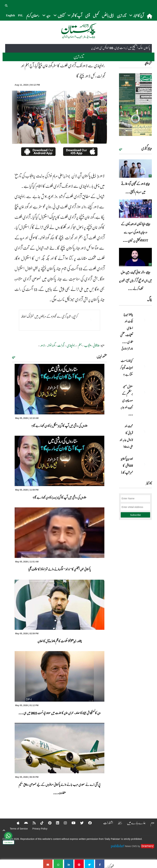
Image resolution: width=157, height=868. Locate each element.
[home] (150, 16)
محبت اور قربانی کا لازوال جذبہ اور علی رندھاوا (126, 436)
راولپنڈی (71, 345)
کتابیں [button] (59, 15)
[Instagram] (63, 823)
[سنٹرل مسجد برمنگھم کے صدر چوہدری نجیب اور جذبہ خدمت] (143, 392)
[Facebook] (88, 823)
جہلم (80, 345)
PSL (21, 15)
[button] (7, 5)
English (10, 15)
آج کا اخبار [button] (136, 15)
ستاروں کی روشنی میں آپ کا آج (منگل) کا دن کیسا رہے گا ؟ (60, 426)
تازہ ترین (121, 15)
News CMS (131, 846)
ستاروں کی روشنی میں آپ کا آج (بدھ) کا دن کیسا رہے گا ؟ (60, 497)
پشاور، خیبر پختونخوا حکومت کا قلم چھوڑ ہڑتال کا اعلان (60, 641)
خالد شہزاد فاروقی (127, 349)
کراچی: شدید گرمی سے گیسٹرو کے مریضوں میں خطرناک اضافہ (49, 316)
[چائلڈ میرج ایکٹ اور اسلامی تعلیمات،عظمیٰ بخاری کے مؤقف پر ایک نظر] (143, 320)
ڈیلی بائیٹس (108, 15)
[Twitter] (80, 823)
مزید (14, 357)
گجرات (61, 345)
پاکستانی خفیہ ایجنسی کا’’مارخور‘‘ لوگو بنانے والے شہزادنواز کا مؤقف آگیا (59, 569)
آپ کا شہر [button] (75, 15)
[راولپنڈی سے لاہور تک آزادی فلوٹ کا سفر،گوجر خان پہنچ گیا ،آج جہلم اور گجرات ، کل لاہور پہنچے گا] (100, 864)
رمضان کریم (33, 15)
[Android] (24, 823)
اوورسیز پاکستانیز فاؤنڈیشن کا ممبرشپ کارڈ (127, 465)
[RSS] (32, 823)
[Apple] (16, 823)
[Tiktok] (40, 823)
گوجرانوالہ (51, 345)
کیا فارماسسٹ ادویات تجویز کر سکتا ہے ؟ (126, 367)
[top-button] (4, 830)
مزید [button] (46, 15)
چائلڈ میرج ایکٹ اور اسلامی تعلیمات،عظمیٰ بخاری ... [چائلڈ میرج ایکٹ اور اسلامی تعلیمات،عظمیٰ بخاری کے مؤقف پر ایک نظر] (126, 328)
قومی (87, 15)
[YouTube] (71, 823)
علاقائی (96, 345)
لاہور (42, 345)
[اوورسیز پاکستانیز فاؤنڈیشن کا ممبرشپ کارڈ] (143, 465)
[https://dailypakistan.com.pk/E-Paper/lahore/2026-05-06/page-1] (135, 105)
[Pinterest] (48, 823)
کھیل (96, 15)
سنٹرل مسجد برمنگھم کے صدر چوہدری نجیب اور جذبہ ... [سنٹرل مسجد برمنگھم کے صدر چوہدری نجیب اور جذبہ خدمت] (127, 400)
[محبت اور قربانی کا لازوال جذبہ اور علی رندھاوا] (143, 432)
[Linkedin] (55, 823)
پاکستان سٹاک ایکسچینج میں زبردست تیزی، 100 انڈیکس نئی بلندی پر (121, 48)
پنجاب (87, 345)
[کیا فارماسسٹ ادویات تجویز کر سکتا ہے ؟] (143, 367)
